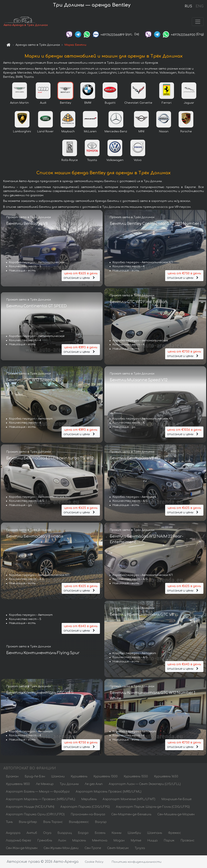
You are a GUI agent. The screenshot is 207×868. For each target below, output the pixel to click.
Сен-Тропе (93, 849)
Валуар (101, 822)
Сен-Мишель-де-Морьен (176, 815)
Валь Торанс (53, 822)
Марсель (79, 841)
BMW (88, 103)
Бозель (100, 833)
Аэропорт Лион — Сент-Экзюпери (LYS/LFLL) (145, 784)
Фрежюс (174, 833)
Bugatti (110, 103)
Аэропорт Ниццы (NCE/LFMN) (30, 807)
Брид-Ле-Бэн (35, 777)
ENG (199, 6)
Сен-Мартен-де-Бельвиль (131, 815)
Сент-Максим (118, 849)
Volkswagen (115, 161)
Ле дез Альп (94, 784)
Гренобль (45, 841)
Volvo (138, 161)
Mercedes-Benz (116, 132)
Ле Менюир (45, 784)
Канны (116, 833)
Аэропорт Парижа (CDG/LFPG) (85, 807)
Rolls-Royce (70, 161)
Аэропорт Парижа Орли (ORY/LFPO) (35, 815)
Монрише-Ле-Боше (176, 800)
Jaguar (189, 103)
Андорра (13, 833)
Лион (62, 841)
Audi (43, 103)
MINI (141, 132)
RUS (188, 6)
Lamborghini (22, 132)
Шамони (58, 777)
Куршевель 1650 (166, 777)
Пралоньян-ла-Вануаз (88, 815)
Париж (169, 841)
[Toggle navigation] (198, 22)
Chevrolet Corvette (138, 103)
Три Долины (69, 784)
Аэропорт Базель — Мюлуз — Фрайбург (38, 792)
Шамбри (134, 833)
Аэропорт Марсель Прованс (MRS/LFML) (109, 792)
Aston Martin (19, 103)
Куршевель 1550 (136, 777)
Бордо (83, 833)
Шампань (155, 833)
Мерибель (89, 800)
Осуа (47, 833)
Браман (12, 777)
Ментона (100, 841)
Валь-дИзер (28, 822)
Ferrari (167, 103)
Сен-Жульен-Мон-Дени (61, 849)
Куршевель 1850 (18, 784)
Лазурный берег (19, 841)
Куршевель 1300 (105, 777)
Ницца (152, 841)
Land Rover (45, 132)
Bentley (66, 103)
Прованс (187, 841)
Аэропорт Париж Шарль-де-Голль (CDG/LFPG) (153, 807)
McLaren (90, 132)
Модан (119, 841)
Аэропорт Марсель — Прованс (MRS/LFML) (40, 800)
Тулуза (140, 849)
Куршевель (79, 777)
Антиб (32, 833)
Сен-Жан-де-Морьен (22, 849)
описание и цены (81, 276)
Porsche (186, 132)
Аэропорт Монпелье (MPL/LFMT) (129, 800)
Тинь (9, 822)
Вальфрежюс (79, 822)
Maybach (68, 132)
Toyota (92, 161)
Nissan (164, 132)
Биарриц (65, 833)
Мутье (136, 841)
